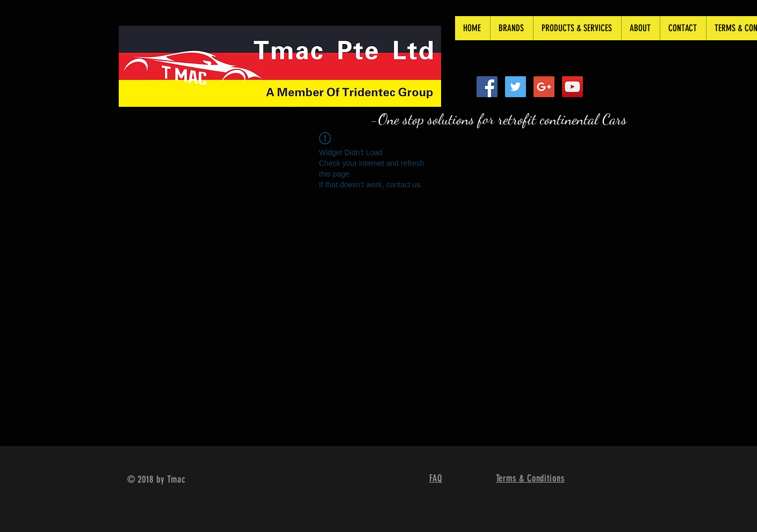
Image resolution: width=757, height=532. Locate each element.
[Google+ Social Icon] (544, 87)
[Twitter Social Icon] (516, 87)
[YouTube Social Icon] (572, 87)
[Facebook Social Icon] (487, 87)
